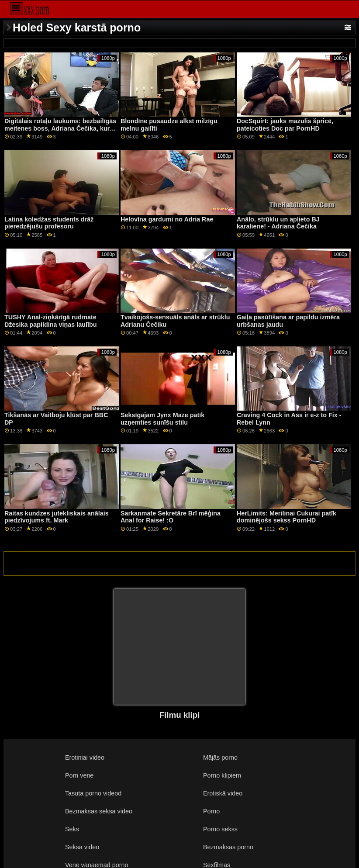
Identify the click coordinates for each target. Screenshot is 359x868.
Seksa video (82, 847)
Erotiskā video (223, 793)
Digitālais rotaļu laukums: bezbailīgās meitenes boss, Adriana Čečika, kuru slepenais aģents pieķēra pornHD (60, 128)
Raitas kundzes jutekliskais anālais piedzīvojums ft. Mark (57, 517)
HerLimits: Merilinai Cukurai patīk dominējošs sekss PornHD (287, 517)
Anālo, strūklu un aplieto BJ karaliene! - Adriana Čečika (278, 223)
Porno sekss (220, 829)
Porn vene (79, 775)
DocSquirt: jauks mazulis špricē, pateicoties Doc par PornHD (285, 125)
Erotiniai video (85, 757)
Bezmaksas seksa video (99, 811)
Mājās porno (220, 757)
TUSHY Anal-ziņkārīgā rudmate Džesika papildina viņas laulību (50, 321)
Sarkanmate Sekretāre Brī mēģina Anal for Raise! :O (171, 517)
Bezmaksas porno (228, 847)
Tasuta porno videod (93, 793)
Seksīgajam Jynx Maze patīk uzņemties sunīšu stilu (162, 419)
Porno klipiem (222, 775)
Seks (72, 829)
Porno (211, 811)
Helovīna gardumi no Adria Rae (167, 219)
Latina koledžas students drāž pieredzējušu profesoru (49, 223)
